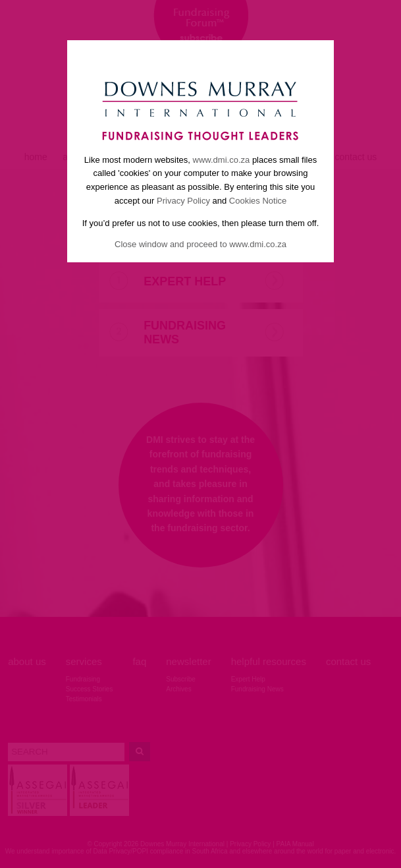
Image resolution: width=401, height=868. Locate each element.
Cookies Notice (258, 201)
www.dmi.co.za (222, 160)
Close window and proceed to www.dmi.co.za (200, 244)
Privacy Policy (183, 201)
